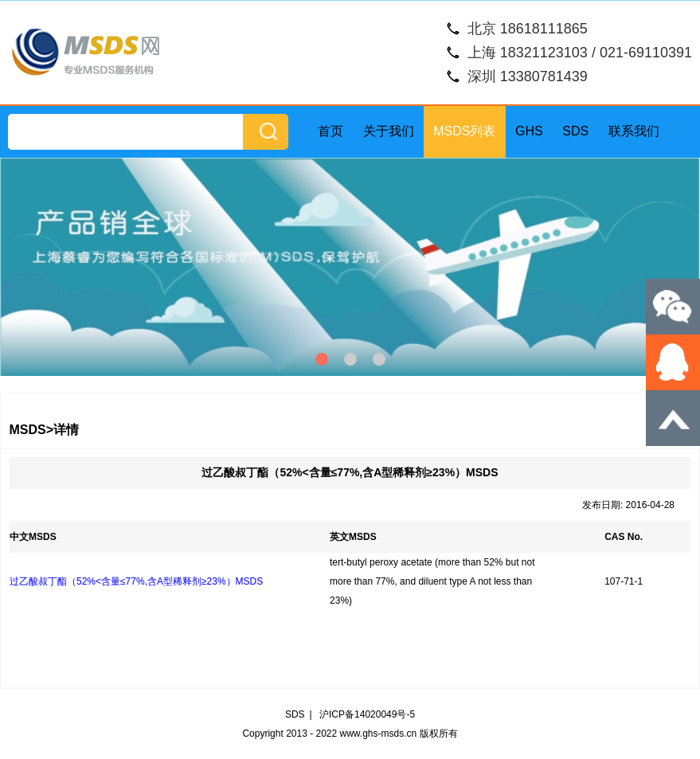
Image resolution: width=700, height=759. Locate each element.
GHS (529, 131)
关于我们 (389, 131)
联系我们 (634, 131)
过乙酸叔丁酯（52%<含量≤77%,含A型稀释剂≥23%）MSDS (136, 581)
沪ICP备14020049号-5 (367, 714)
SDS (575, 131)
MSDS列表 (464, 131)
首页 (330, 131)
